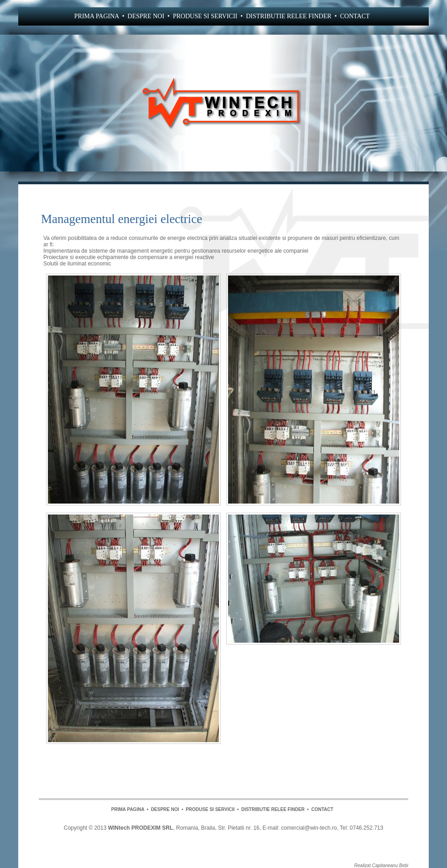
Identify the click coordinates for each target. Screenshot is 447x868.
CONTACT (355, 16)
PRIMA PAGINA (97, 16)
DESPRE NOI (146, 16)
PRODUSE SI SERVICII (205, 16)
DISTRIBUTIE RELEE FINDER (288, 16)
